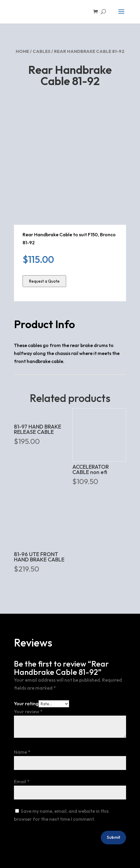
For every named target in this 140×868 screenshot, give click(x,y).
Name (22, 752)
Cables (42, 51)
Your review (28, 711)
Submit (113, 837)
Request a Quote (44, 281)
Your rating (26, 703)
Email (22, 781)
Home (22, 51)
